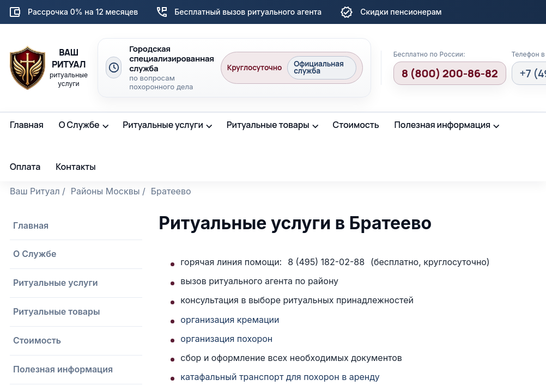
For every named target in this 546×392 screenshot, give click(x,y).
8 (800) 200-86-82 (450, 73)
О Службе (79, 125)
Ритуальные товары (268, 125)
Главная (27, 125)
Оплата (25, 167)
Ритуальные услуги (163, 125)
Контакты (75, 167)
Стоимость (356, 125)
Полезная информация (443, 125)
